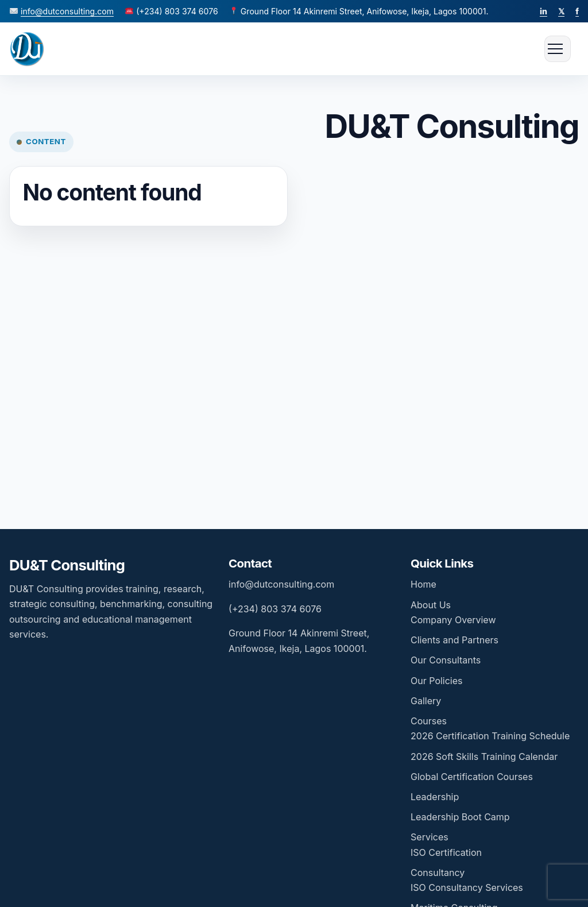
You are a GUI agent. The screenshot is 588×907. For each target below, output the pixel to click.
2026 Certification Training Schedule (490, 736)
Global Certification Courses (472, 777)
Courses (429, 721)
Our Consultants (446, 660)
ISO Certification (446, 852)
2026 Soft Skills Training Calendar (484, 757)
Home (423, 584)
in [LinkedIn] (543, 11)
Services (430, 837)
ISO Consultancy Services (467, 887)
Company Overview (453, 620)
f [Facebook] (577, 11)
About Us (431, 605)
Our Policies (436, 681)
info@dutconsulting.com (67, 11)
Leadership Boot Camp (460, 817)
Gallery (426, 701)
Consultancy (438, 873)
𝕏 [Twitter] (561, 11)
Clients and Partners (454, 640)
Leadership (435, 797)
